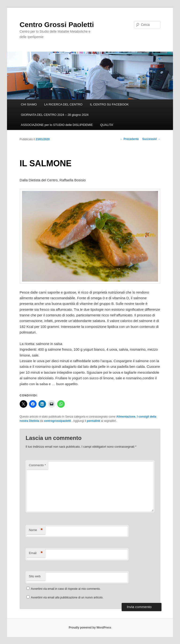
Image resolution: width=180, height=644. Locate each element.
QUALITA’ (107, 125)
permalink (94, 421)
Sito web (35, 576)
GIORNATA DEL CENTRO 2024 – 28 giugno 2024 (55, 115)
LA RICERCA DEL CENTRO (63, 104)
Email (36, 553)
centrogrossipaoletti (58, 421)
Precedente (129, 139)
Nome (36, 530)
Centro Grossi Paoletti (57, 25)
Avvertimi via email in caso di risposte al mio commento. (66, 589)
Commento (37, 465)
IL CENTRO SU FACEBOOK (109, 104)
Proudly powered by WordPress (90, 628)
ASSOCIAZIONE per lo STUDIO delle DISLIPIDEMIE (57, 125)
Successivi (151, 139)
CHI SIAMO (29, 104)
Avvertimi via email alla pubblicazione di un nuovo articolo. (67, 597)
